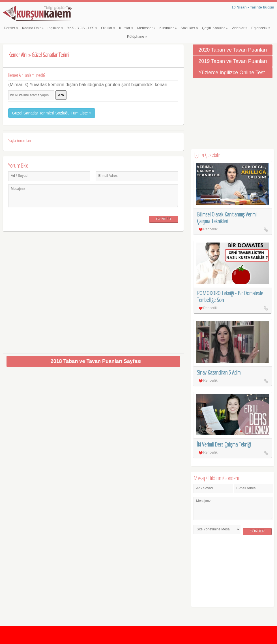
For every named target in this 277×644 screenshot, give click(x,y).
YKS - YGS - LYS (82, 28)
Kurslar (126, 28)
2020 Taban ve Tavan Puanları (233, 50)
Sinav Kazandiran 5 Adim (219, 372)
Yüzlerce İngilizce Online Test (232, 73)
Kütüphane (137, 37)
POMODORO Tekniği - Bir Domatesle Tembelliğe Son (230, 297)
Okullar (108, 28)
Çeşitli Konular (215, 28)
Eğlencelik (261, 28)
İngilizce (55, 28)
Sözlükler (189, 28)
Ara (61, 95)
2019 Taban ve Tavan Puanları (233, 61)
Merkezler (146, 28)
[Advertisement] (93, 293)
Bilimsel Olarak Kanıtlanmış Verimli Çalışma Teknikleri (227, 218)
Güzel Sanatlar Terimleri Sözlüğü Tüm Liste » (51, 113)
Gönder (164, 219)
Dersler (11, 28)
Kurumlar (168, 28)
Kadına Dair (33, 28)
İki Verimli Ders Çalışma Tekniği (224, 444)
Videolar (239, 28)
